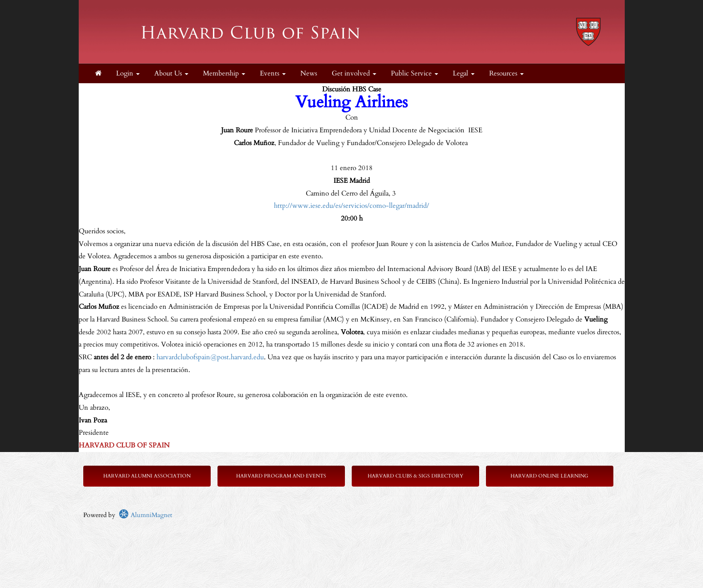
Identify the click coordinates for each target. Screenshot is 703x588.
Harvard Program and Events (281, 476)
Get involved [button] (354, 73)
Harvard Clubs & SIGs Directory (415, 476)
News (309, 73)
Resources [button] (506, 73)
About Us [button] (171, 73)
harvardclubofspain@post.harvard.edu (210, 357)
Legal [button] (464, 73)
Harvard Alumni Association (147, 476)
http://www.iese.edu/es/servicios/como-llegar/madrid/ (351, 206)
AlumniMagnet (145, 515)
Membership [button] (224, 73)
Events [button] (273, 73)
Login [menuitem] (128, 73)
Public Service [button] (415, 73)
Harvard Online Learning (549, 476)
